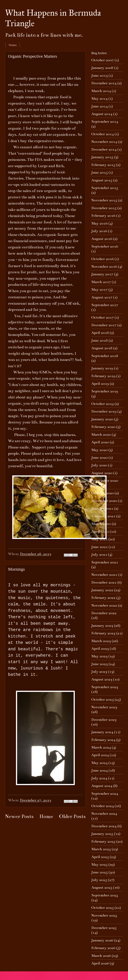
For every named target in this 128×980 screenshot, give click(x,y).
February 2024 (103, 740)
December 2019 (104, 411)
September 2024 (105, 794)
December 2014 (104, 149)
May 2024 (99, 763)
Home (46, 816)
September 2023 (105, 687)
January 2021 (102, 508)
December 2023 (104, 720)
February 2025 (103, 841)
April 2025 (100, 857)
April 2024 (100, 755)
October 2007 (103, 60)
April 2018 (100, 333)
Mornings (16, 569)
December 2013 (104, 83)
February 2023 (103, 633)
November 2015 (104, 200)
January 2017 (102, 274)
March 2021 (101, 524)
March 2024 (101, 747)
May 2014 (99, 98)
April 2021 (100, 531)
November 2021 (104, 575)
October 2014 (103, 134)
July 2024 (99, 778)
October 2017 (103, 317)
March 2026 (101, 956)
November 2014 (104, 142)
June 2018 (100, 340)
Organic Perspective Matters (33, 56)
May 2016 (99, 223)
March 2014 (101, 91)
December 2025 (104, 928)
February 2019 (103, 376)
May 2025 (99, 864)
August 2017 (102, 297)
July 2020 (99, 465)
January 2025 (102, 834)
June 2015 (100, 172)
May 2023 (99, 656)
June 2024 (100, 770)
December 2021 (104, 582)
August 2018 (102, 348)
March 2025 (101, 849)
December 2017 (104, 325)
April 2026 (100, 963)
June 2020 (100, 457)
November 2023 (104, 707)
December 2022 (104, 613)
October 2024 (103, 806)
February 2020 (103, 427)
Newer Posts (19, 816)
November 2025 (104, 915)
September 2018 (105, 356)
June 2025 (100, 872)
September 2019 (105, 391)
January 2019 (102, 368)
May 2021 (99, 539)
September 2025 (105, 895)
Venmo (13, 45)
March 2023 (101, 641)
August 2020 (102, 473)
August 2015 (102, 180)
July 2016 (99, 231)
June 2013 (100, 75)
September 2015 (105, 188)
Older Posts (72, 816)
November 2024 (104, 814)
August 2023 (102, 679)
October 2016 (103, 259)
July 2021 (99, 554)
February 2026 (103, 948)
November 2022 (104, 605)
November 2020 (104, 501)
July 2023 (99, 672)
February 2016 (103, 216)
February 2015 (103, 165)
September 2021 (105, 562)
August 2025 (102, 887)
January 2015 (102, 157)
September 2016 (105, 246)
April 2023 (100, 649)
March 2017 (101, 282)
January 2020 (102, 419)
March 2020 (101, 434)
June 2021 (100, 547)
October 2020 (103, 493)
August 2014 (102, 114)
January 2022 (102, 590)
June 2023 (100, 664)
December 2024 (104, 826)
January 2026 (102, 940)
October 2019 (103, 404)
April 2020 (100, 442)
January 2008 (102, 68)
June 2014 (100, 106)
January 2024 (102, 732)
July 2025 (99, 880)
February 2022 (103, 598)
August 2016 (102, 239)
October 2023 (103, 699)
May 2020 (99, 450)
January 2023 (102, 625)
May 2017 (99, 289)
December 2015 (104, 208)
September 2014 (105, 121)
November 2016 (104, 266)
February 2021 (103, 516)
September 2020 (105, 481)
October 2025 (103, 908)
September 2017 (105, 305)
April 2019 (100, 384)
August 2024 (102, 786)
